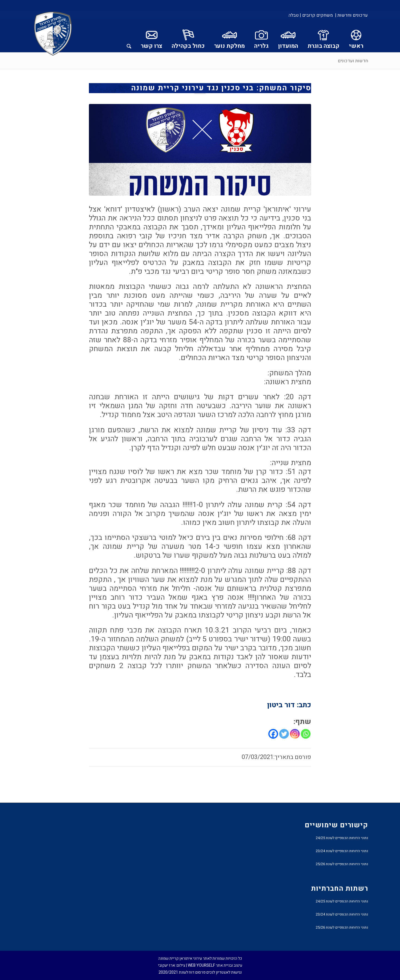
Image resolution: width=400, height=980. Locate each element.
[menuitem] (351, 15)
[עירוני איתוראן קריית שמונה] (53, 34)
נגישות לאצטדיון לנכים (224, 972)
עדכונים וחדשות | (351, 15)
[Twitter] (284, 734)
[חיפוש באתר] (129, 36)
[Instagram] (295, 734)
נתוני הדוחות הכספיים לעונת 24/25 (342, 838)
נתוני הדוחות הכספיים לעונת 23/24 (342, 851)
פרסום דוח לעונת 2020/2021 (182, 972)
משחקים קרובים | (316, 15)
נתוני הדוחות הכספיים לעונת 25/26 (342, 864)
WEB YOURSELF (201, 965)
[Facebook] (273, 734)
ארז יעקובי (167, 965)
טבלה (294, 15)
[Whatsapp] (306, 734)
